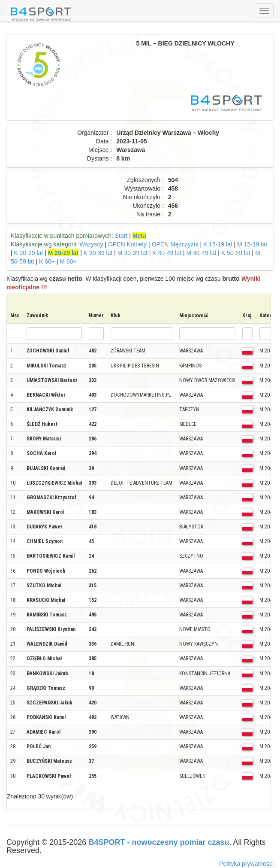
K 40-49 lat (167, 253)
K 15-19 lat (218, 244)
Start (121, 236)
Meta (139, 236)
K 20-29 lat (29, 253)
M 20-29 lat (63, 253)
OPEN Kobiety (127, 244)
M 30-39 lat (132, 253)
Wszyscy (91, 244)
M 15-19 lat (252, 244)
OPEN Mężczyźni (175, 244)
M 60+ (68, 261)
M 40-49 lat (201, 253)
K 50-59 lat (236, 253)
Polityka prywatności (246, 864)
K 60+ (47, 261)
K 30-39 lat (98, 253)
